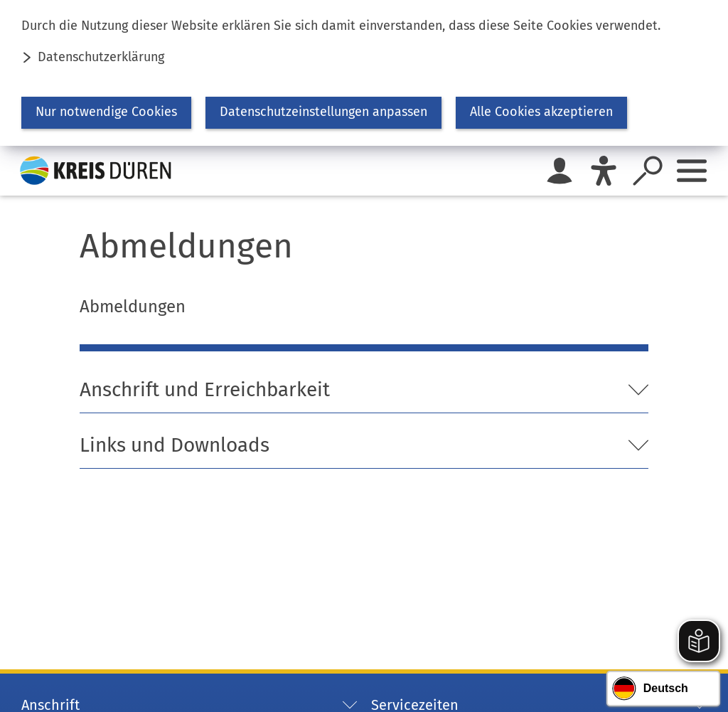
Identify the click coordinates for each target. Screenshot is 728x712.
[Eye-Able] (604, 171)
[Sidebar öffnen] (692, 171)
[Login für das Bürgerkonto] (560, 171)
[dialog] (364, 73)
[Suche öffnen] (648, 171)
